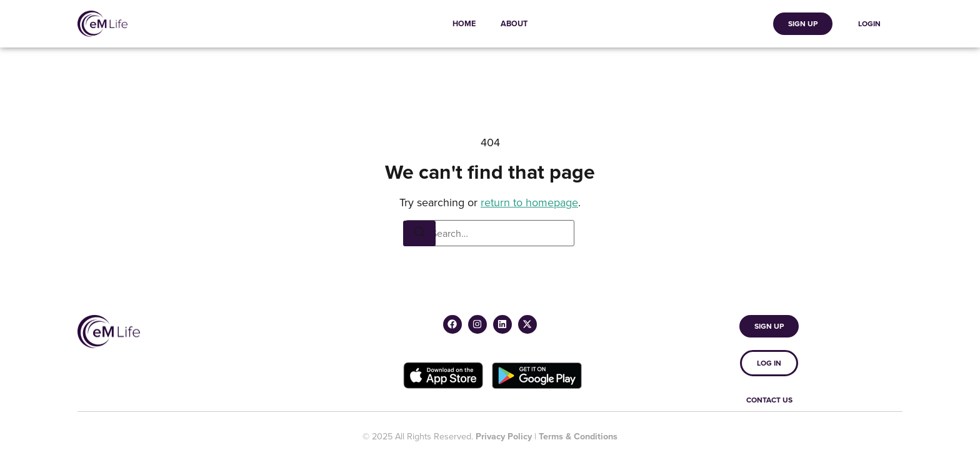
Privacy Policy (504, 436)
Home (464, 23)
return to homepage (529, 202)
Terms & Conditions (578, 436)
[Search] (419, 233)
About (514, 23)
